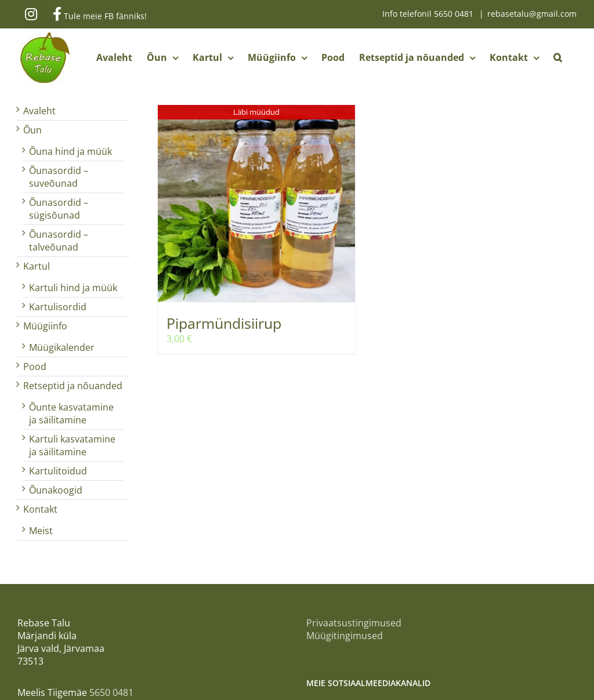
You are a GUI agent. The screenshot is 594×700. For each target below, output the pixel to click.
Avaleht (39, 111)
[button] (558, 57)
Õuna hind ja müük (70, 151)
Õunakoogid (56, 490)
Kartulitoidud (58, 471)
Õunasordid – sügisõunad (59, 209)
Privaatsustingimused (354, 623)
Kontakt (40, 509)
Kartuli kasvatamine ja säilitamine (72, 445)
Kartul (37, 266)
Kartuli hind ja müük (73, 288)
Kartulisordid (58, 307)
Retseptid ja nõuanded (73, 386)
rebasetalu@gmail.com (532, 14)
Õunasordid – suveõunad (59, 177)
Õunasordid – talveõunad (59, 241)
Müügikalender (62, 347)
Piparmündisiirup (224, 323)
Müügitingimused (345, 636)
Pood (35, 367)
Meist (41, 531)
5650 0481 (455, 14)
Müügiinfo (45, 326)
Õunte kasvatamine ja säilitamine (71, 414)
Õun (32, 130)
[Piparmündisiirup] (256, 204)
